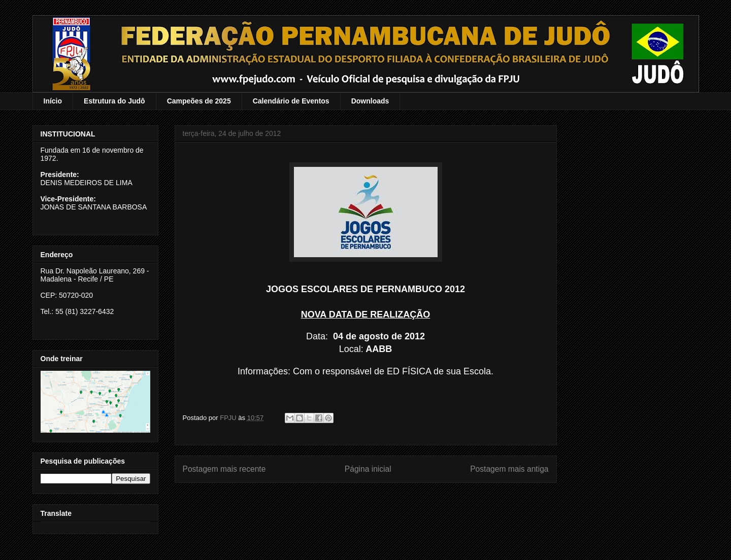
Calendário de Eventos (291, 101)
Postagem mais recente (224, 469)
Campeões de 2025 (199, 101)
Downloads (370, 101)
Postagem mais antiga (509, 469)
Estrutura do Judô (114, 101)
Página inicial (368, 469)
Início (53, 101)
